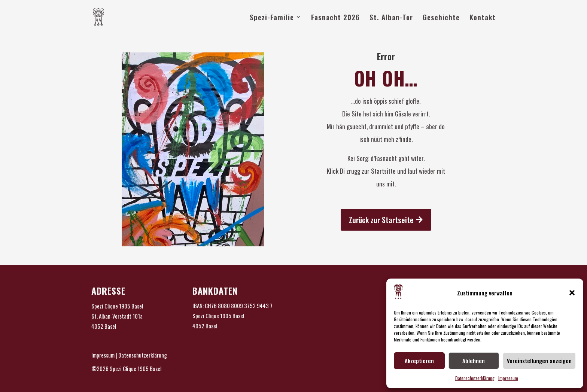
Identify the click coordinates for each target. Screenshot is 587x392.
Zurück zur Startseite (381, 220)
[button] (572, 293)
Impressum (508, 378)
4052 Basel (104, 326)
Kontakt (483, 18)
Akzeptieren (419, 361)
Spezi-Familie (272, 18)
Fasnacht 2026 (335, 18)
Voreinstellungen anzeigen (539, 361)
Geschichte (441, 18)
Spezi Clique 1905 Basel (117, 306)
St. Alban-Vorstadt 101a (117, 316)
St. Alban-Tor (391, 18)
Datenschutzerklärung (475, 378)
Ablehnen (474, 361)
